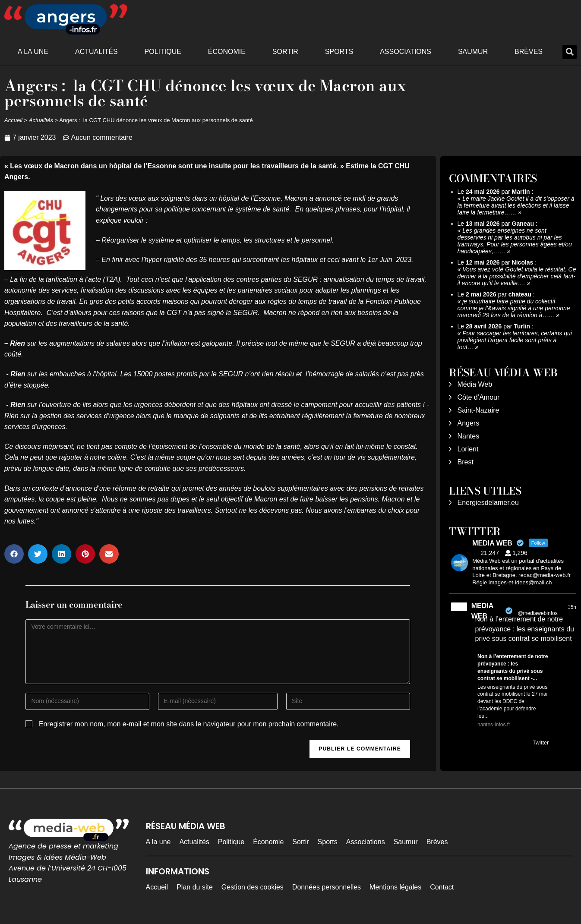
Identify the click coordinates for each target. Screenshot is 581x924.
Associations (406, 52)
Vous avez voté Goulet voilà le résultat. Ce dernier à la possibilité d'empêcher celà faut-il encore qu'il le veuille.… (517, 276)
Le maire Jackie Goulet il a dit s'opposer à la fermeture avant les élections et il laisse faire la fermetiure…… (516, 205)
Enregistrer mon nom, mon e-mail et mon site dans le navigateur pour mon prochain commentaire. (189, 724)
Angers (469, 423)
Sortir (285, 52)
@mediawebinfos (537, 613)
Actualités (96, 52)
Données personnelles (327, 887)
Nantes (469, 436)
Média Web (475, 384)
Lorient (468, 449)
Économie (227, 52)
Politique (163, 52)
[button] (570, 52)
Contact (442, 887)
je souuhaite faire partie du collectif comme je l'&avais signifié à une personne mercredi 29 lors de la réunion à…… (514, 308)
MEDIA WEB (482, 611)
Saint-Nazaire (478, 410)
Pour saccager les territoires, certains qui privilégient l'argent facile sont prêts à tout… (515, 340)
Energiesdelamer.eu (488, 503)
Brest (466, 462)
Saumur (473, 52)
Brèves (529, 52)
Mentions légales (395, 887)
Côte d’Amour (479, 397)
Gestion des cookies (253, 887)
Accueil (13, 120)
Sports (339, 52)
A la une (33, 52)
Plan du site (195, 887)
